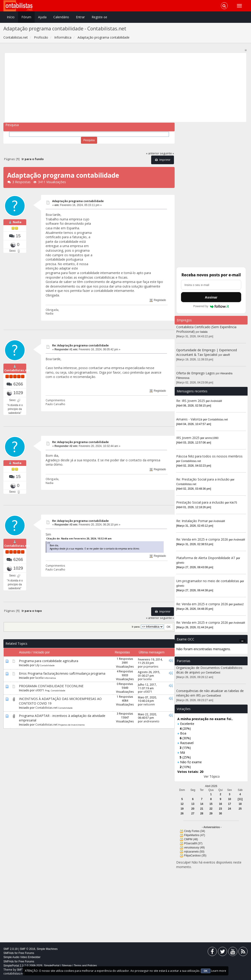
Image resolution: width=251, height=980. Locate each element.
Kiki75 (233, 503)
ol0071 (40, 693)
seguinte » (167, 153)
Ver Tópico (212, 776)
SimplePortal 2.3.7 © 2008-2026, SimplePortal (31, 966)
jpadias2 (239, 604)
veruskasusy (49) (194, 848)
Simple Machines (47, 949)
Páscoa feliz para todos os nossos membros (209, 456)
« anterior (153, 153)
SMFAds (9, 953)
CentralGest (213, 673)
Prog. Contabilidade (55, 693)
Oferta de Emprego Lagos (195, 373)
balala (204, 332)
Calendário (61, 17)
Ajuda (42, 17)
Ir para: (136, 629)
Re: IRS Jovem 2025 (191, 401)
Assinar (211, 297)
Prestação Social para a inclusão (201, 502)
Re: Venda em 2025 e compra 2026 (202, 539)
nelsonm (149, 707)
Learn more (219, 971)
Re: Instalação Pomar (192, 521)
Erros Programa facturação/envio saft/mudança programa (62, 676)
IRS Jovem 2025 (188, 438)
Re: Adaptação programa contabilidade (80, 345)
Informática (50, 680)
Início (11, 17)
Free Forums (26, 953)
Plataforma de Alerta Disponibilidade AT (206, 558)
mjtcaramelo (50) (194, 852)
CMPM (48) (191, 839)
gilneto (180, 563)
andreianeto (151, 724)
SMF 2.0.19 (10, 949)
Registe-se (99, 17)
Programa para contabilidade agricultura (49, 663)
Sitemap (67, 966)
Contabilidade (47, 668)
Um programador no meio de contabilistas (208, 581)
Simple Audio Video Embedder (22, 957)
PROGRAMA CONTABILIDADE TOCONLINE (51, 688)
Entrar (80, 17)
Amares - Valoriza (189, 419)
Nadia (17, 223)
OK (206, 971)
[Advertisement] (126, 87)
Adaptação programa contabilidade (78, 201)
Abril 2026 (211, 786)
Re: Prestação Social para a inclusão (203, 479)
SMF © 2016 (28, 949)
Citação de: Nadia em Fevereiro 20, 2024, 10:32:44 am (79, 540)
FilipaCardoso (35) (195, 856)
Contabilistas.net (17, 371)
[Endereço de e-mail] (211, 285)
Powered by (211, 306)
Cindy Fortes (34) (194, 831)
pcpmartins (151, 669)
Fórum (26, 17)
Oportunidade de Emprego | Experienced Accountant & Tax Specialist (207, 352)
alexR (227, 355)
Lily (37, 668)
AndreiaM (216, 401)
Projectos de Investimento (71, 727)
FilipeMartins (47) (194, 835)
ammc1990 (212, 438)
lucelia (39, 680)
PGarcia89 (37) (193, 843)
